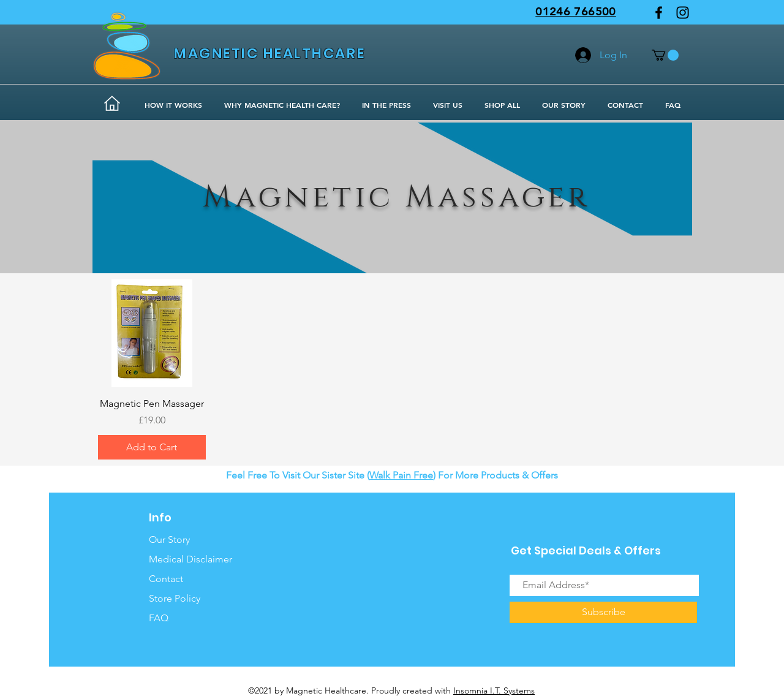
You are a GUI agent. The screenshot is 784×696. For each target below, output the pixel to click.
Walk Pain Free (401, 475)
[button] (665, 55)
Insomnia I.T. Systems (494, 690)
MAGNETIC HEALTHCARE (269, 53)
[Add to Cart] (152, 447)
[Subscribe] (603, 612)
